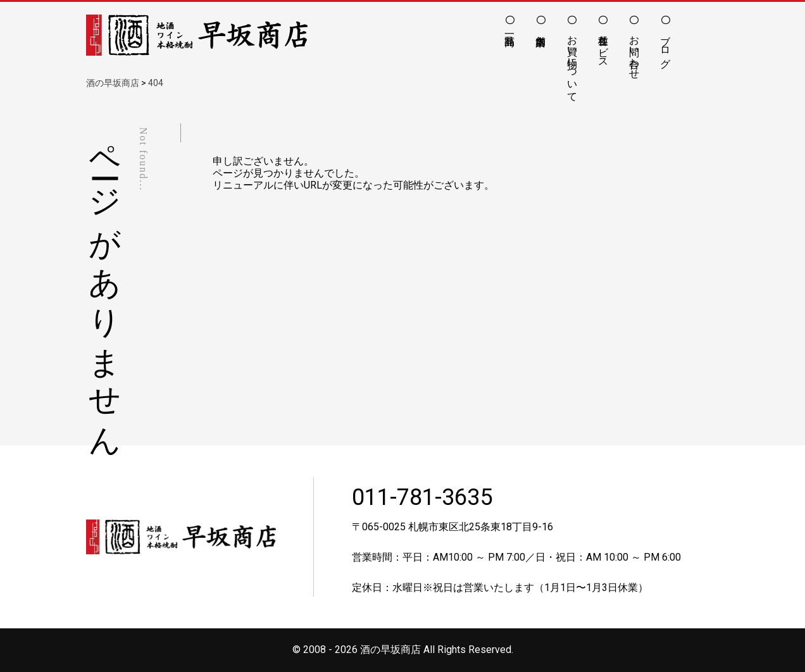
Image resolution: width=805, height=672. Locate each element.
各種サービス (603, 46)
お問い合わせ (634, 51)
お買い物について (572, 63)
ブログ (665, 46)
